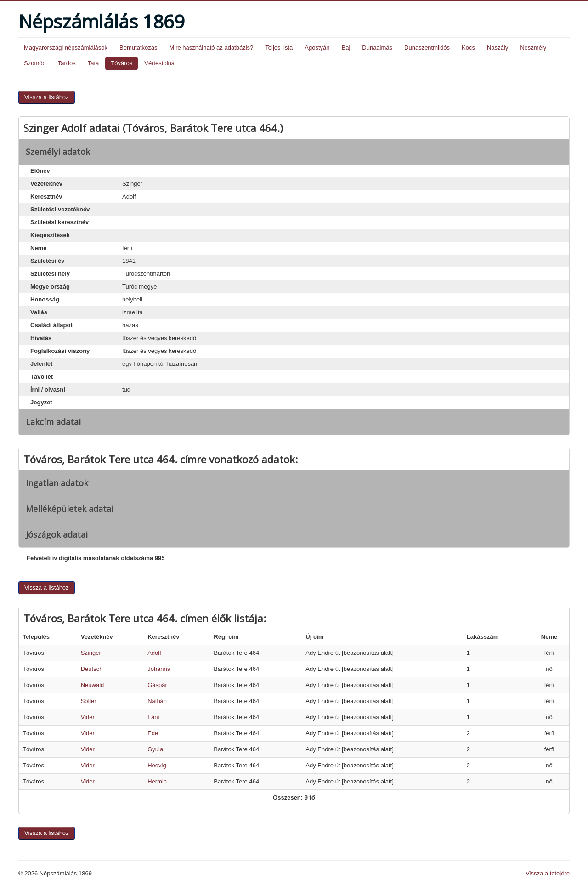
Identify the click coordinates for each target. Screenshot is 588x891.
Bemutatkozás (138, 48)
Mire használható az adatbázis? (211, 48)
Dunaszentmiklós (427, 48)
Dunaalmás (377, 48)
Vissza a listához (47, 97)
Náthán (157, 701)
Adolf (154, 653)
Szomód (35, 63)
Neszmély (533, 48)
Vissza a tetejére (548, 873)
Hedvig (157, 765)
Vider (88, 717)
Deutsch (92, 669)
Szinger (91, 653)
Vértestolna (159, 63)
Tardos (67, 63)
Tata (93, 63)
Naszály (498, 48)
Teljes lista (279, 48)
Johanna (159, 669)
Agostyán (317, 48)
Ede (153, 733)
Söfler (89, 701)
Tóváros (122, 63)
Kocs (468, 48)
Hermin (157, 781)
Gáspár (157, 685)
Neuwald (93, 685)
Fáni (153, 717)
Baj (346, 48)
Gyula (155, 749)
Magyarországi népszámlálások (66, 48)
